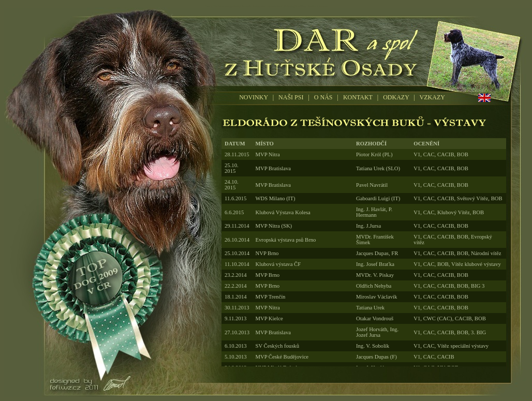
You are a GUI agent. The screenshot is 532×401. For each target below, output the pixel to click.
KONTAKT (358, 97)
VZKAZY (432, 97)
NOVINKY (254, 97)
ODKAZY (396, 97)
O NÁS (323, 97)
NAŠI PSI (291, 97)
